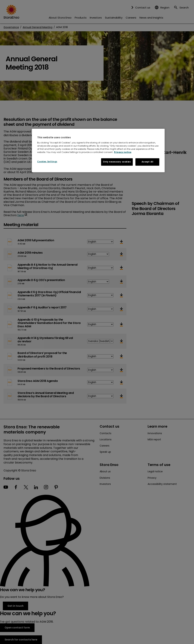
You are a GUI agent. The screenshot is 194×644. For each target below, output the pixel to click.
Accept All (147, 162)
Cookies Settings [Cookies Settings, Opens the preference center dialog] (47, 162)
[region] (98, 150)
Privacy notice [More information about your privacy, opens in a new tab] (123, 152)
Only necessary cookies (117, 162)
